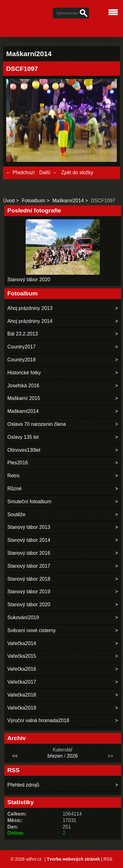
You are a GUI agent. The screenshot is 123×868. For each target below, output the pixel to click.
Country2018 (22, 360)
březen (55, 756)
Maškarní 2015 (24, 398)
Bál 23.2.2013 (23, 334)
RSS (108, 859)
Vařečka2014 (22, 643)
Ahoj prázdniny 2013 (30, 308)
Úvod (9, 201)
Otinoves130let (24, 450)
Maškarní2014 (68, 201)
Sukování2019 (23, 617)
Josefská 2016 (23, 386)
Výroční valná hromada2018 (38, 720)
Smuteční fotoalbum (29, 502)
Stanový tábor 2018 (29, 579)
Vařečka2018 (22, 695)
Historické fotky (24, 373)
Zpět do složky (77, 173)
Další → (48, 173)
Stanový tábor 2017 (29, 566)
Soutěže (17, 514)
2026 (72, 756)
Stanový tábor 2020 (29, 280)
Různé (15, 489)
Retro (13, 476)
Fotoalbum (34, 201)
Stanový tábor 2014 (29, 540)
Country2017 (22, 347)
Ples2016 (18, 463)
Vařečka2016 (22, 669)
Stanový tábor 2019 (29, 592)
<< (15, 756)
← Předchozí (20, 173)
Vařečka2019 (22, 708)
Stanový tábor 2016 (29, 553)
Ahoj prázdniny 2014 (30, 321)
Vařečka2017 (22, 682)
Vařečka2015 (22, 656)
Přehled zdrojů (23, 785)
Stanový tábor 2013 (29, 527)
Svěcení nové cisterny (32, 630)
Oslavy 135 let (23, 437)
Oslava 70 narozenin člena (37, 424)
